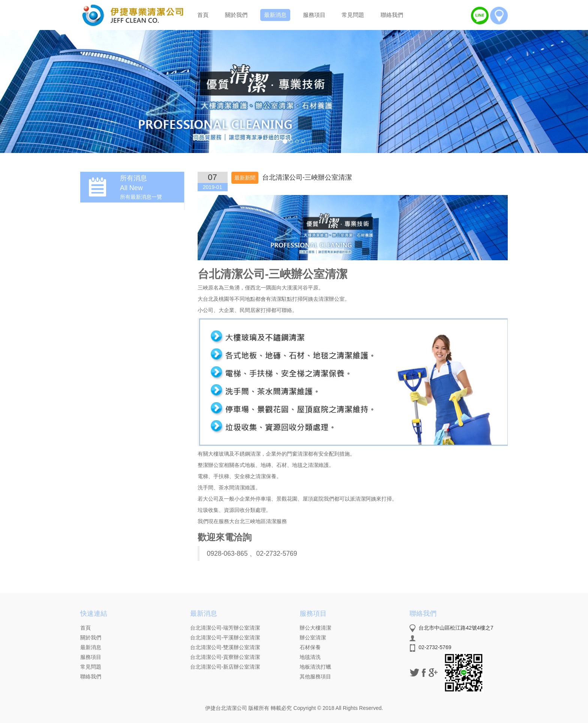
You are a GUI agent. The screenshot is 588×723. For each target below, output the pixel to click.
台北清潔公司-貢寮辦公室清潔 (225, 657)
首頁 (203, 15)
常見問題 (353, 15)
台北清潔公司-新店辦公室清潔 (225, 667)
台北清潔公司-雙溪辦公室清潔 (225, 647)
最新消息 (275, 15)
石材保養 (310, 647)
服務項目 (314, 15)
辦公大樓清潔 (315, 628)
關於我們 (236, 15)
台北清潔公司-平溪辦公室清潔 (225, 637)
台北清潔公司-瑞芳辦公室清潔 (225, 628)
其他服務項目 (315, 676)
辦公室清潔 (313, 637)
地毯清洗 (310, 657)
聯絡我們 (392, 15)
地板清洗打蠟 (315, 667)
